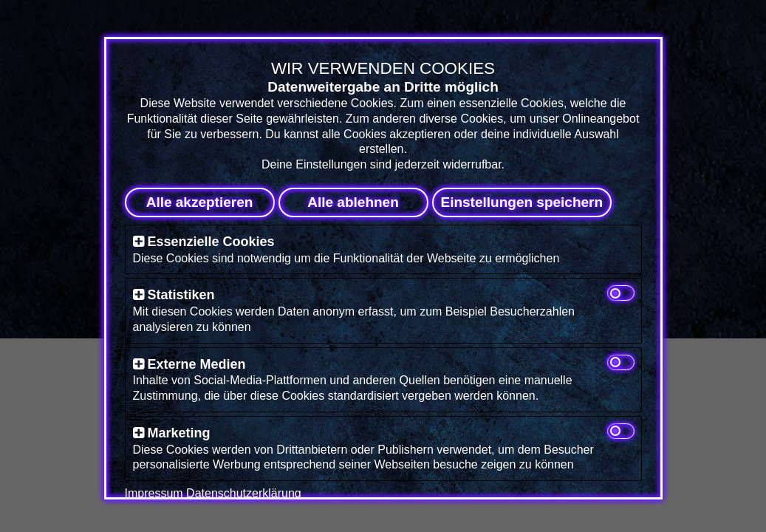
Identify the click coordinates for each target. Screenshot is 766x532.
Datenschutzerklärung (244, 493)
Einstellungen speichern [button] (522, 202)
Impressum (154, 493)
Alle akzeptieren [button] (200, 202)
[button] (139, 242)
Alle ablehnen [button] (353, 202)
